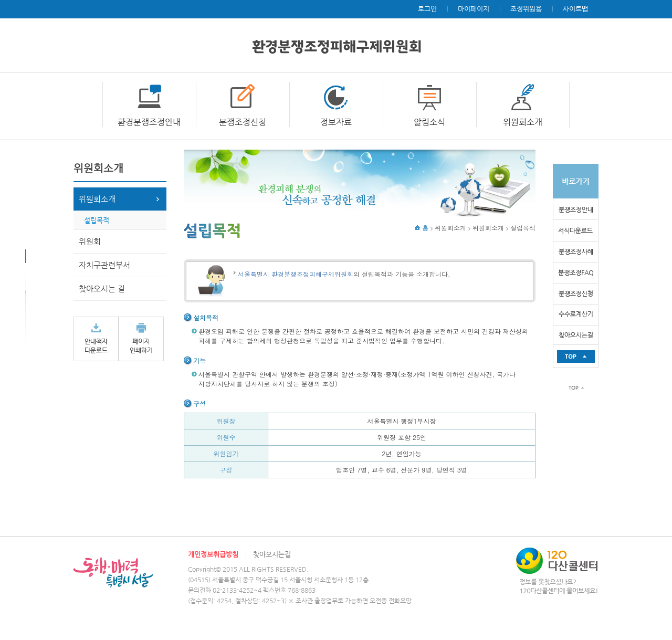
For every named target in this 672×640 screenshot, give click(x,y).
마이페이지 (474, 9)
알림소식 (429, 122)
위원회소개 (523, 122)
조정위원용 (526, 9)
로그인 (427, 9)
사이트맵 (575, 9)
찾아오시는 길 (102, 288)
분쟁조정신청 (243, 122)
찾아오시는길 (272, 554)
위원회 (90, 241)
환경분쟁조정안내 (149, 122)
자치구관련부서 (104, 265)
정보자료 (336, 122)
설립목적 (97, 220)
